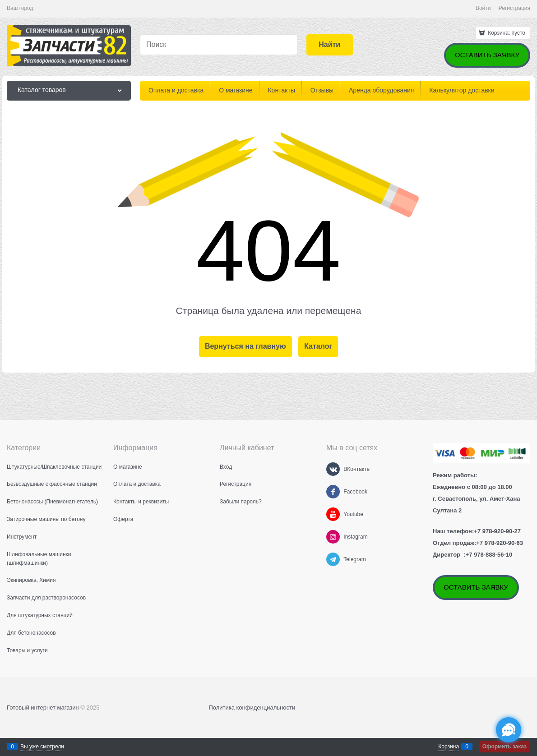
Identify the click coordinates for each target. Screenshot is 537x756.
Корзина (449, 747)
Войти (483, 8)
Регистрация (514, 8)
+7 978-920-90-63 (500, 543)
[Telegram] (333, 559)
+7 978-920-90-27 (497, 531)
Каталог (318, 346)
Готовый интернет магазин (43, 708)
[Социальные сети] (509, 730)
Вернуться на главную (245, 346)
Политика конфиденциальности (252, 708)
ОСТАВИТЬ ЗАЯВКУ (487, 55)
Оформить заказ (505, 747)
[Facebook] (333, 492)
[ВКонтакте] (333, 469)
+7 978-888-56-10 (489, 555)
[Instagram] (333, 537)
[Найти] (330, 45)
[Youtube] (333, 514)
